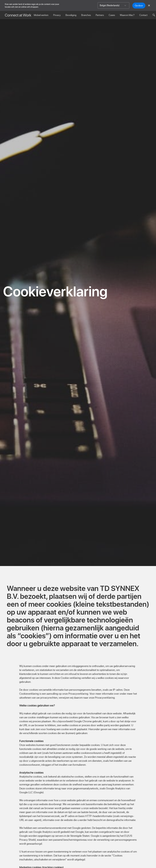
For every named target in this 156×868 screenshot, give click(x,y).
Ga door (139, 5)
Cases (112, 15)
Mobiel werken (41, 15)
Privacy (57, 15)
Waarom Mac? (127, 15)
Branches (86, 15)
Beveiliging (71, 15)
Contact (143, 15)
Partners (100, 15)
